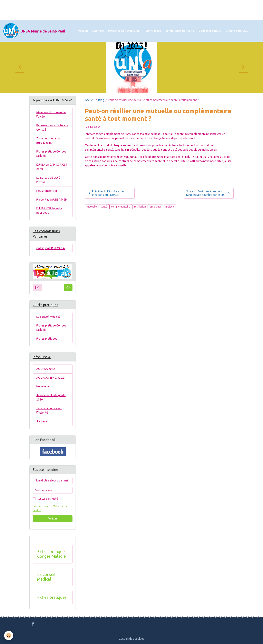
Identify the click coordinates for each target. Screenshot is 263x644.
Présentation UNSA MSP (125, 31)
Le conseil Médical (48, 317)
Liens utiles (153, 31)
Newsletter (43, 386)
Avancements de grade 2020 (51, 397)
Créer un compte (42, 506)
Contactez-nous (210, 31)
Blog (101, 100)
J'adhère (98, 31)
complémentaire (121, 207)
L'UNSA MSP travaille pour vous (49, 210)
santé (104, 207)
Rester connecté (47, 499)
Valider (53, 518)
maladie (170, 207)
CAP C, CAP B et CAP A (51, 248)
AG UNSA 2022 (46, 369)
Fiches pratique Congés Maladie (51, 154)
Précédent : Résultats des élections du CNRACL (106, 193)
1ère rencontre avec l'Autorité (49, 410)
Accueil (83, 31)
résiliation (140, 207)
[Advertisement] (74, 9)
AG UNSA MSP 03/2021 (51, 378)
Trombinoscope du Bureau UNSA (48, 141)
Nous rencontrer (47, 191)
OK (68, 287)
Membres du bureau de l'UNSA (51, 114)
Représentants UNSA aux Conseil (52, 127)
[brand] (34, 31)
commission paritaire (180, 31)
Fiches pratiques (47, 339)
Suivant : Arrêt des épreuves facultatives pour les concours (209, 193)
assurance (156, 207)
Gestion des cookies (132, 639)
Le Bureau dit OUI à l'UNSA (48, 180)
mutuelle (92, 207)
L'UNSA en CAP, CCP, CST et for (52, 167)
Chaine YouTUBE (237, 31)
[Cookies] (9, 636)
